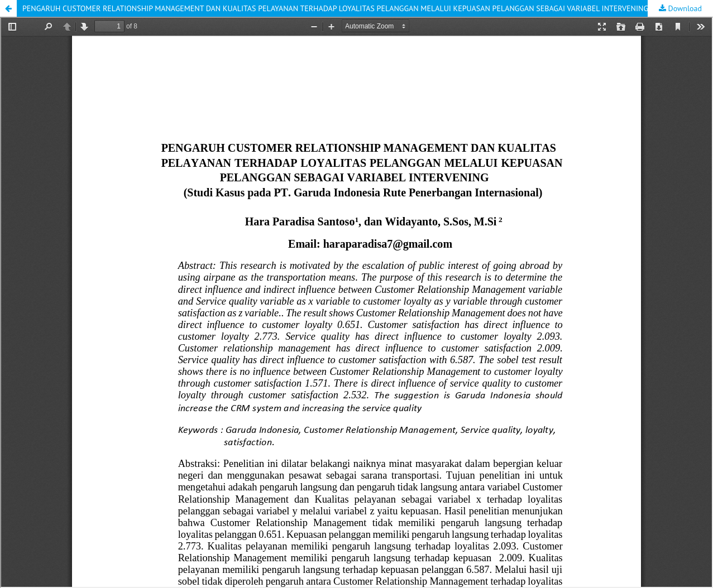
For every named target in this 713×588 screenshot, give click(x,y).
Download (684, 8)
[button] (8, 8)
